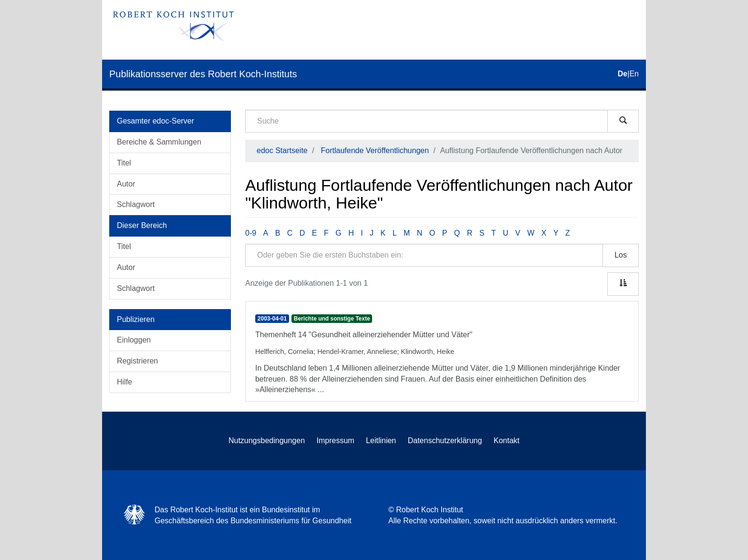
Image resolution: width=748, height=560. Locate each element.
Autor (126, 184)
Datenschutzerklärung (445, 441)
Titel (124, 163)
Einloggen (134, 340)
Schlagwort (136, 204)
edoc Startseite (282, 150)
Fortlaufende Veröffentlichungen (375, 150)
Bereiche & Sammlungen (159, 142)
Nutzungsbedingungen (267, 441)
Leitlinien (381, 441)
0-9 (251, 233)
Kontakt (507, 441)
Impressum (336, 441)
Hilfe (125, 382)
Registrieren (137, 361)
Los (621, 255)
